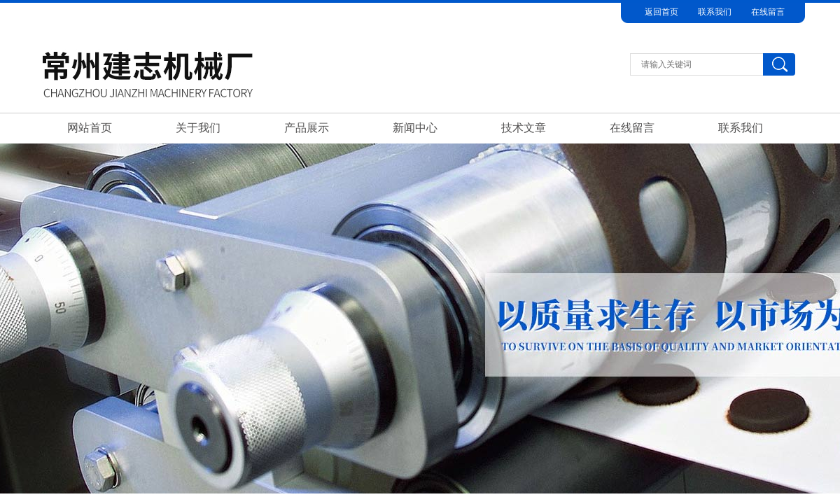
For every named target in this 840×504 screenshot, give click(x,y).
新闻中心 (415, 128)
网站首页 (90, 128)
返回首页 (661, 12)
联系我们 (715, 12)
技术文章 (524, 128)
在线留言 (768, 12)
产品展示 (307, 128)
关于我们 (198, 128)
